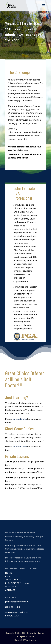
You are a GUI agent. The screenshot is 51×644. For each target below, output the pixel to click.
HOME (8, 573)
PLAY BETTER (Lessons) (17, 583)
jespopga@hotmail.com (17, 602)
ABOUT (9, 576)
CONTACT (10, 590)
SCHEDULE (11, 587)
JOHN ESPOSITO (14, 580)
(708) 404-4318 (13, 607)
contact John (20, 419)
